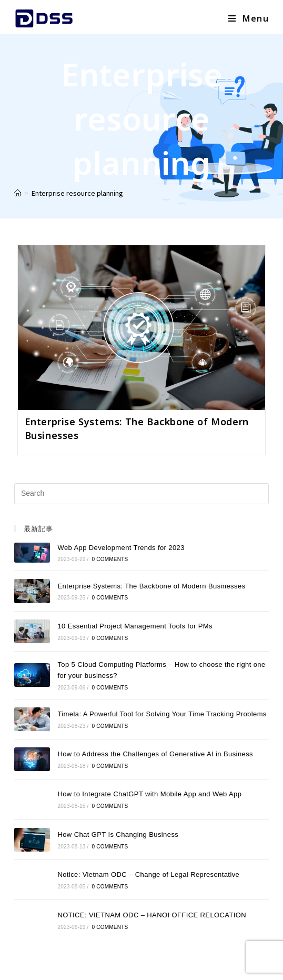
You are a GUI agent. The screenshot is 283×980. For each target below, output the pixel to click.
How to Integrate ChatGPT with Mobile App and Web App (149, 794)
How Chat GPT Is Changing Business (118, 834)
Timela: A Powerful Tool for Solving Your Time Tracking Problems (162, 714)
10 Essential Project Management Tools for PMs (135, 626)
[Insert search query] (141, 494)
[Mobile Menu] (249, 18)
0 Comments (110, 559)
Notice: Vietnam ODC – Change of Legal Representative (148, 874)
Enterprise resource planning (77, 193)
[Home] (18, 193)
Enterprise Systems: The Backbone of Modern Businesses (151, 586)
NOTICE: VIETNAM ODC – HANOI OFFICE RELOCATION (152, 915)
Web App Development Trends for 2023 (121, 548)
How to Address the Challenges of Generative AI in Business (155, 754)
